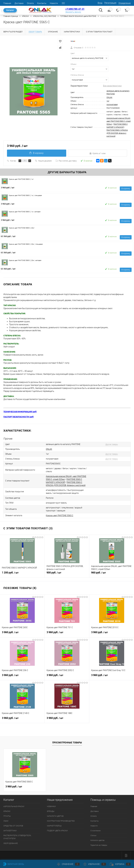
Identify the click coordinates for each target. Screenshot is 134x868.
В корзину (37, 153)
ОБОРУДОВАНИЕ (11, 843)
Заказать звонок (73, 12)
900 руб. (67, 574)
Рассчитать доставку (66, 161)
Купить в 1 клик (97, 153)
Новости (54, 3)
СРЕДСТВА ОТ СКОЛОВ (13, 826)
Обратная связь (14, 864)
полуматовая (112, 104)
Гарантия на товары (99, 845)
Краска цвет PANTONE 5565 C (60, 515)
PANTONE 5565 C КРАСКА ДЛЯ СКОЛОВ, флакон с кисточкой (117, 133)
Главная (7, 3)
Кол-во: (13, 161)
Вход (100, 3)
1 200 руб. (22, 574)
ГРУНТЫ (7, 816)
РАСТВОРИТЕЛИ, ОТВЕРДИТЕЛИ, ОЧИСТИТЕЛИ (17, 837)
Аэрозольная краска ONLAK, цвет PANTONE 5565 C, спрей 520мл (119, 121)
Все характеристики (112, 86)
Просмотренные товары (67, 743)
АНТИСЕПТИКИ (10, 831)
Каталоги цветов (97, 840)
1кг (108, 101)
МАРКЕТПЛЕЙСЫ (54, 826)
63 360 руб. (8, 236)
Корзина (120, 864)
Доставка (19, 3)
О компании (95, 831)
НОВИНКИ (51, 806)
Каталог (10, 10)
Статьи (93, 835)
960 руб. (112, 574)
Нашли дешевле (43, 161)
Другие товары (112, 444)
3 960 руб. (8, 188)
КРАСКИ (7, 811)
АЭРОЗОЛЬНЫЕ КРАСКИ (14, 806)
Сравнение (68, 864)
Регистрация (110, 3)
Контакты (42, 3)
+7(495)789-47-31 (75, 9)
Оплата (30, 3)
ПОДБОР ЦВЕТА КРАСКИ (57, 831)
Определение (125, 3)
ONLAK (109, 97)
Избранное (95, 864)
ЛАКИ (6, 821)
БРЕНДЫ (51, 811)
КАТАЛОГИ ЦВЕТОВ (55, 816)
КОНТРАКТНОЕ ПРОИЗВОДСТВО (61, 821)
